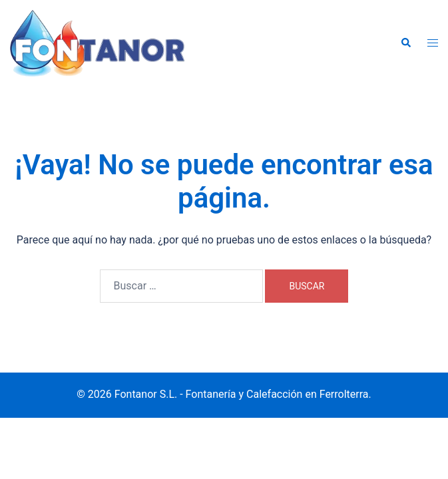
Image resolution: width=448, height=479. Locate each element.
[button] (405, 43)
